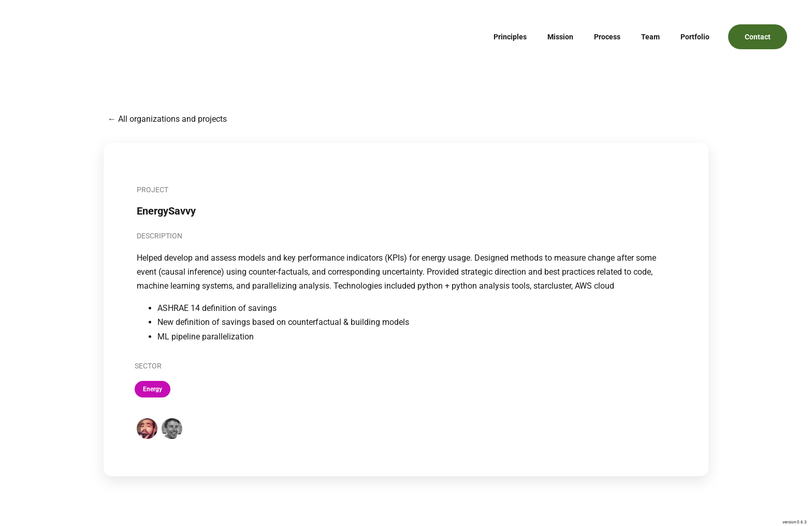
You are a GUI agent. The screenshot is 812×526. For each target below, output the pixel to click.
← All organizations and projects (167, 119)
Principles (510, 37)
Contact (758, 37)
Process (607, 37)
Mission (560, 37)
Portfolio (695, 37)
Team (650, 37)
